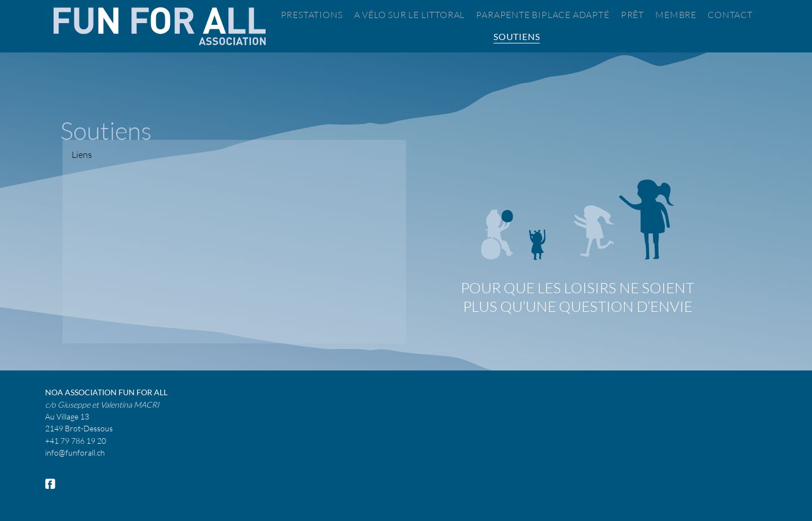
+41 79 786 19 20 (76, 441)
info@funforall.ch (75, 452)
